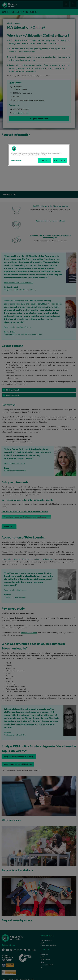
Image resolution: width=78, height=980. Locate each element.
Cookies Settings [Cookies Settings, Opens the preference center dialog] (16, 160)
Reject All (44, 160)
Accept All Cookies (60, 160)
